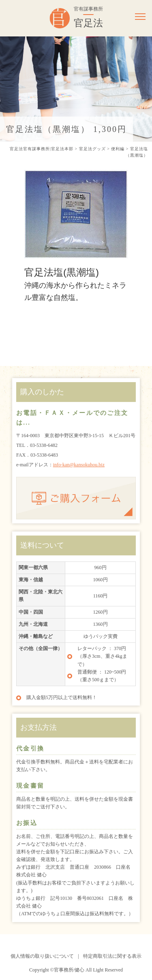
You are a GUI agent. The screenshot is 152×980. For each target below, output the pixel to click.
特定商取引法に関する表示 (112, 956)
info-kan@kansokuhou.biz (79, 465)
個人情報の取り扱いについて (42, 956)
